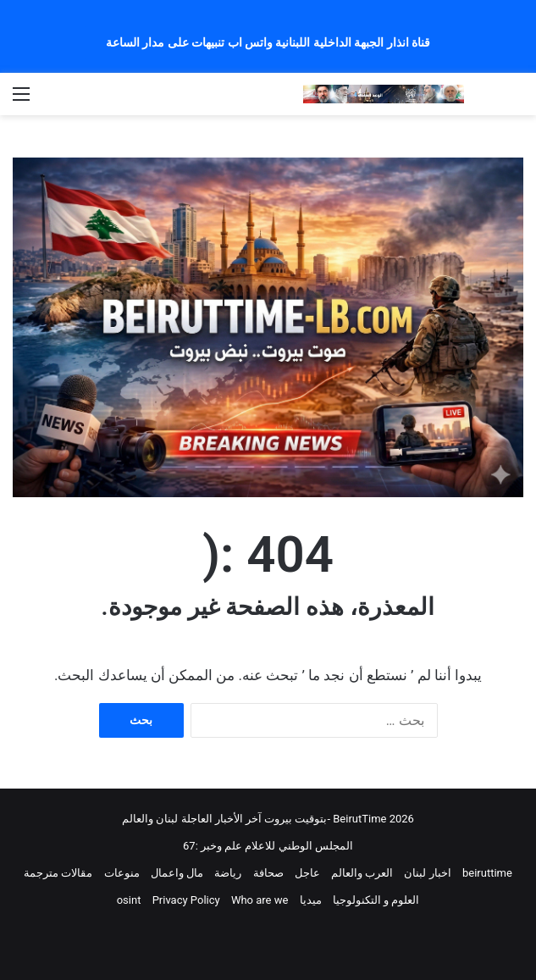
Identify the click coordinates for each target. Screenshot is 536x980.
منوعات (122, 873)
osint (129, 900)
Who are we (260, 900)
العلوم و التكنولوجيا (376, 900)
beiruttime (487, 873)
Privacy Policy (186, 900)
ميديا (311, 900)
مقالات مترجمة (58, 873)
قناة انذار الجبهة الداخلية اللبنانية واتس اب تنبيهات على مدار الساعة (268, 42)
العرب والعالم (362, 873)
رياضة (228, 873)
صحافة (268, 873)
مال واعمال (177, 873)
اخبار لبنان (427, 873)
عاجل (307, 873)
